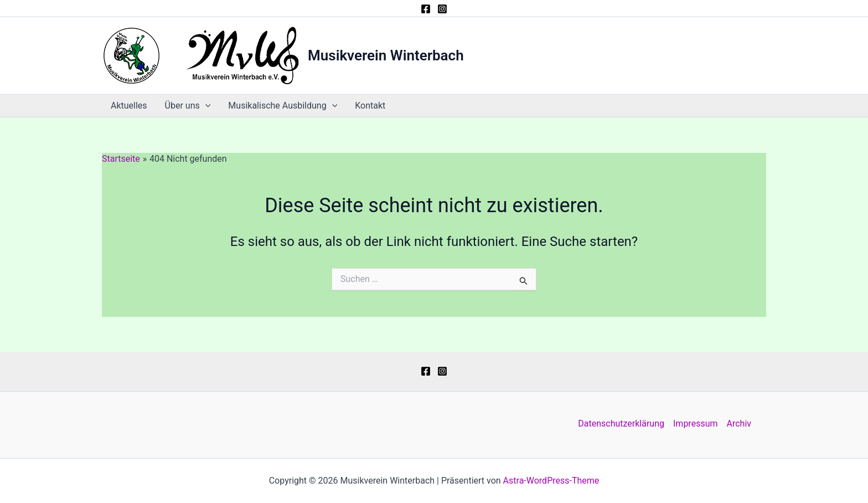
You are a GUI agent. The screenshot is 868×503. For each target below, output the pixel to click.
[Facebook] (426, 9)
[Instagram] (442, 9)
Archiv (739, 424)
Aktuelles (129, 106)
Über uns (188, 106)
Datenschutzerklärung (621, 424)
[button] (205, 106)
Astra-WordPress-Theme (551, 481)
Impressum (696, 424)
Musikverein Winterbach (386, 55)
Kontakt (370, 106)
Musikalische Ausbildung (283, 106)
